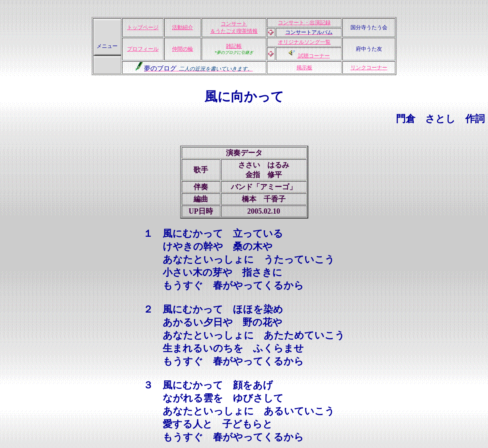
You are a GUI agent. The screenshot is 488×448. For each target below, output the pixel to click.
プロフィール (143, 49)
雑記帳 (234, 46)
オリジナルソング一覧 (304, 42)
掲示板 (304, 68)
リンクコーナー (369, 68)
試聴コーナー (313, 56)
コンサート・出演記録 (304, 23)
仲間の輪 (183, 49)
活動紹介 (183, 27)
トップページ (143, 27)
